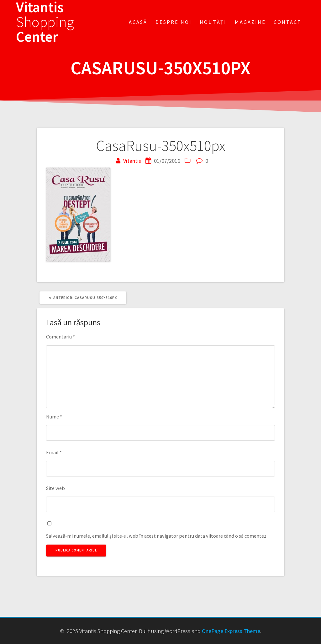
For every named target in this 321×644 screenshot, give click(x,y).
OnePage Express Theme (231, 631)
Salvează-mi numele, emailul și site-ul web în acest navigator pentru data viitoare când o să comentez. (157, 536)
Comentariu (61, 337)
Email (54, 452)
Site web (55, 488)
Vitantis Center (45, 22)
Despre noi (174, 22)
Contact (288, 22)
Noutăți (213, 22)
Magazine (250, 22)
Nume (54, 417)
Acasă (138, 22)
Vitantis (132, 161)
